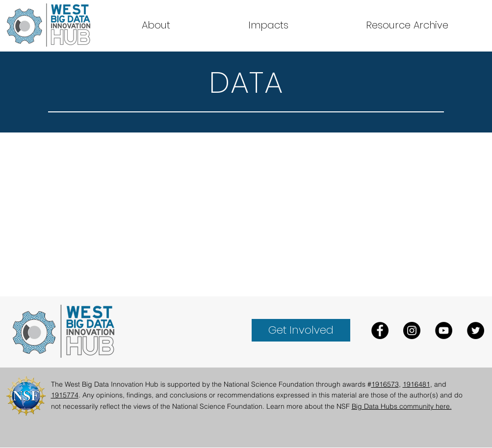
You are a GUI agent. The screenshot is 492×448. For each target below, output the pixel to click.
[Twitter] (476, 330)
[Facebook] (380, 330)
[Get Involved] (301, 330)
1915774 (65, 395)
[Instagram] (412, 330)
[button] (407, 25)
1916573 (385, 384)
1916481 (416, 384)
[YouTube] (444, 330)
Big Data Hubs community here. (402, 406)
